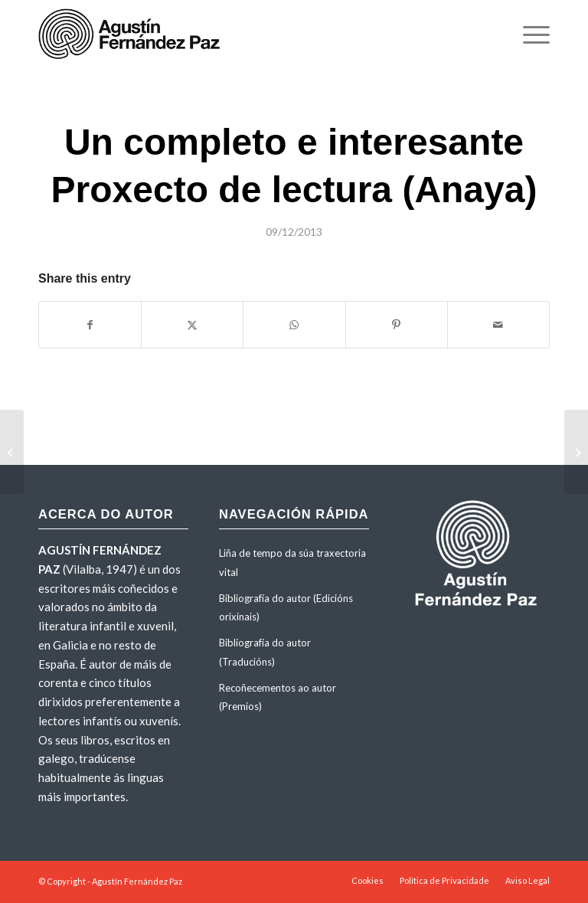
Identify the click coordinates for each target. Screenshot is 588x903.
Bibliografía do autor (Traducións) (265, 652)
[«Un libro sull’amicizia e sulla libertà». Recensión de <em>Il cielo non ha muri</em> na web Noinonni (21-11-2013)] (12, 452)
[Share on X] (192, 325)
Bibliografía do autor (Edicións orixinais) (286, 608)
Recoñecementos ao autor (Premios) (278, 697)
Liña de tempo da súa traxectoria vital (292, 563)
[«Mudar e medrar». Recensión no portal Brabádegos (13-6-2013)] (576, 452)
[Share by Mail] (498, 325)
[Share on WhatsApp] (294, 325)
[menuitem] (529, 34)
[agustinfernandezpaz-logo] (132, 34)
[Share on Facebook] (90, 325)
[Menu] (529, 34)
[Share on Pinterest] (397, 325)
